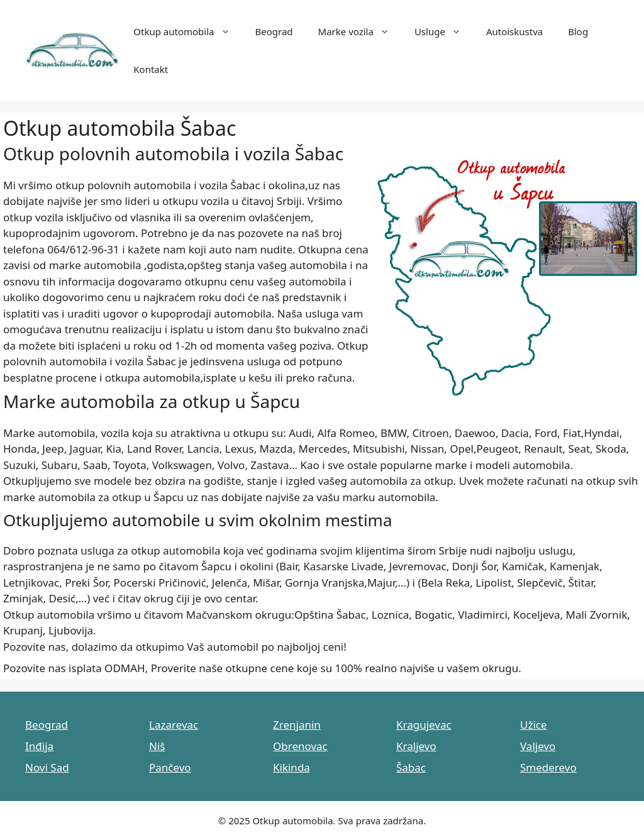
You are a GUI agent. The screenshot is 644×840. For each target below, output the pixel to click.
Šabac (411, 767)
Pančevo (170, 767)
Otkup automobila (188, 31)
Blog (578, 31)
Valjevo (538, 746)
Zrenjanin (297, 725)
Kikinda (291, 767)
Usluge (444, 31)
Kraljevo (416, 746)
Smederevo (548, 767)
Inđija (39, 746)
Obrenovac (300, 746)
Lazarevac (174, 725)
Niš (157, 746)
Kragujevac (424, 725)
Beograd (274, 31)
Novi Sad (47, 767)
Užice (534, 725)
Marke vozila (360, 31)
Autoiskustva (514, 31)
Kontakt (151, 69)
